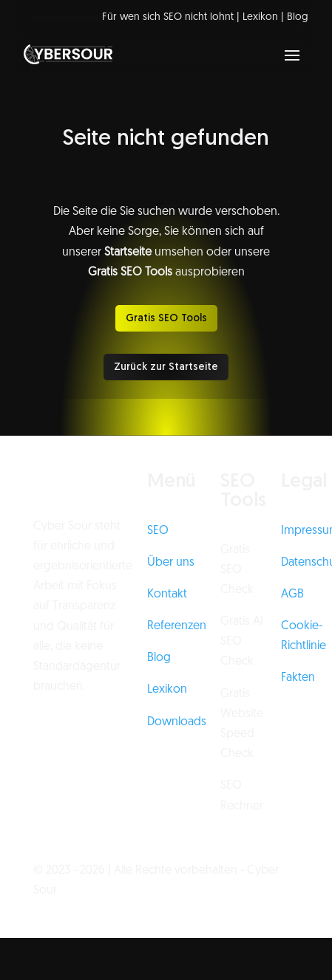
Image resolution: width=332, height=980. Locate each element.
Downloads (177, 722)
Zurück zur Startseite (166, 367)
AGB (292, 594)
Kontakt (167, 594)
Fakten (298, 678)
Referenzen (177, 626)
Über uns (171, 563)
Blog (298, 17)
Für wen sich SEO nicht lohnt (168, 17)
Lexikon (260, 17)
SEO (158, 531)
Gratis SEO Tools (166, 319)
